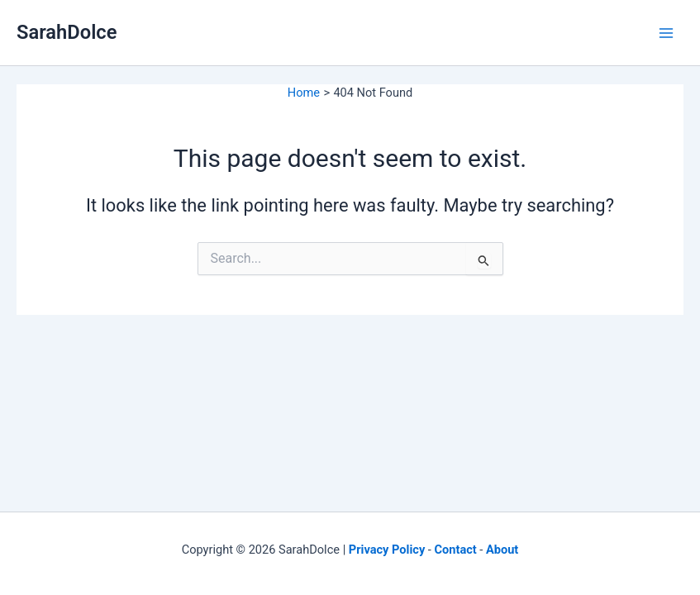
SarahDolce (67, 32)
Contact (456, 550)
